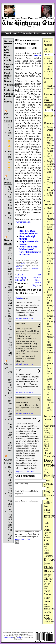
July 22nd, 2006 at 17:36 (24, 392)
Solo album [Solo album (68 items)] (48, 585)
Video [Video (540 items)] (48, 618)
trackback (35, 269)
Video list (50, 65)
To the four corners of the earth (50, 402)
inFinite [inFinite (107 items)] (47, 512)
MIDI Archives (51, 144)
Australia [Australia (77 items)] (47, 428)
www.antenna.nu (23, 222)
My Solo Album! (11, 189)
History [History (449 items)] (49, 495)
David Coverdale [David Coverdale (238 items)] (50, 455)
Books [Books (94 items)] (46, 442)
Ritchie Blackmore (11, 242)
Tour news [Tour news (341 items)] (47, 599)
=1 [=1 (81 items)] (45, 423)
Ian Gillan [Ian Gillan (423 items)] (48, 501)
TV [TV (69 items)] (45, 612)
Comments (19, 637)
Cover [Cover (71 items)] (46, 451)
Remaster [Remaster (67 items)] (47, 563)
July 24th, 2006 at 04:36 (24, 413)
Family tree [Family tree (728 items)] (49, 478)
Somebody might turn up (9, 67)
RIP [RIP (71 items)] (45, 565)
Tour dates (49, 60)
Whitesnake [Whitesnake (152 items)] (49, 622)
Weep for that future (50, 330)
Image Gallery (50, 157)
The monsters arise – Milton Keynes (37, 280)
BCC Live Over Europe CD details (8, 54)
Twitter (50, 89)
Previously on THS (49, 106)
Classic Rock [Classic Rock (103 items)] (47, 447)
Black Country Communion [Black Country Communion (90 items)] (49, 433)
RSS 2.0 (19, 267)
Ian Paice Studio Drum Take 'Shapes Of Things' (11, 204)
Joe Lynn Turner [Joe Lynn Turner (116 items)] (47, 535)
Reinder (19, 298)
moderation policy (22, 539)
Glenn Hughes (9, 461)
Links (50, 195)
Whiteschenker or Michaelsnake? (28, 248)
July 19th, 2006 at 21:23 (24, 364)
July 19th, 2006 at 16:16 (24, 318)
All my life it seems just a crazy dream (50, 279)
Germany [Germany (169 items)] (48, 484)
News (23, 264)
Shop (49, 69)
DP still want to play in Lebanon (21, 277)
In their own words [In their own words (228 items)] (47, 525)
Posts (5, 637)
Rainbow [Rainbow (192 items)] (49, 556)
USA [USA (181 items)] (46, 615)
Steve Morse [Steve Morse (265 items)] (47, 592)
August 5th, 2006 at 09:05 (25, 471)
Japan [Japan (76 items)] (46, 533)
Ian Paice (7, 181)
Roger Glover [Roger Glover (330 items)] (48, 577)
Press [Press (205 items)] (47, 553)
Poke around (47, 50)
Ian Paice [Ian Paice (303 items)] (47, 508)
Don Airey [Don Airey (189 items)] (47, 471)
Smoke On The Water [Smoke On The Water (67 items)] (47, 582)
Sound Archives (51, 139)
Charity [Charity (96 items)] (47, 444)
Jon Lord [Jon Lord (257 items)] (47, 542)
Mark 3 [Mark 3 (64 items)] (46, 546)
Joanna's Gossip (51, 191)
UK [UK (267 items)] (49, 612)
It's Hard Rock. (11, 127)
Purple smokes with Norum (8, 77)
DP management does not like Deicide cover (27, 44)
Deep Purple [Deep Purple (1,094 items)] (49, 463)
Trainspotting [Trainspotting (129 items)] (50, 609)
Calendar (10, 637)
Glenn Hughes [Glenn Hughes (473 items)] (49, 489)
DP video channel (9, 117)
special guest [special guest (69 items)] (46, 587)
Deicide (38, 56)
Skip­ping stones (50, 237)
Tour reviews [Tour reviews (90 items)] (47, 605)
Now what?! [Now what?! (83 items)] (46, 549)
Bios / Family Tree (50, 176)
